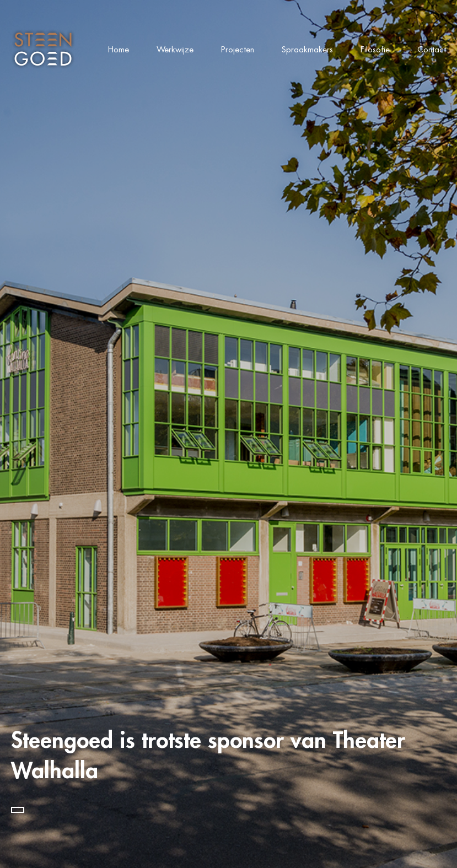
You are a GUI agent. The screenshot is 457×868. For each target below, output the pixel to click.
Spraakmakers (307, 49)
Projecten (238, 49)
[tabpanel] (228, 434)
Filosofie (375, 49)
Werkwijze (175, 49)
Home (119, 49)
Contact (432, 49)
